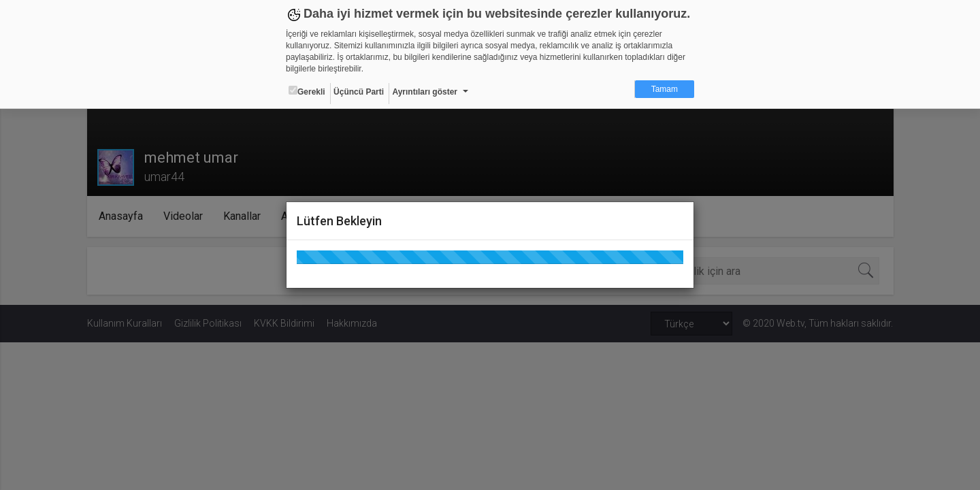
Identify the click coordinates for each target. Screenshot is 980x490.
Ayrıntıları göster (425, 92)
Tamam (665, 89)
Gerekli (307, 91)
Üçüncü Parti (359, 92)
